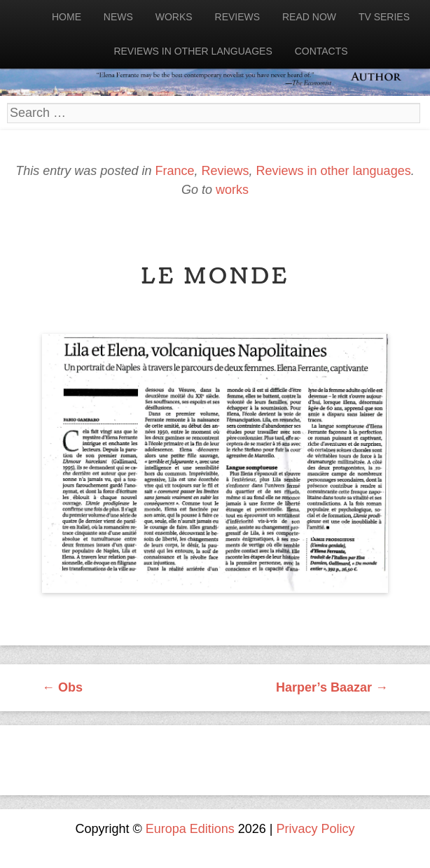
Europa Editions (190, 829)
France (174, 171)
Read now (309, 17)
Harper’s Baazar (332, 687)
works (232, 190)
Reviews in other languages (193, 51)
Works (174, 17)
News (118, 17)
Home (67, 17)
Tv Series (384, 17)
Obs (62, 687)
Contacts (321, 51)
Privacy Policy (316, 829)
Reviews (238, 17)
